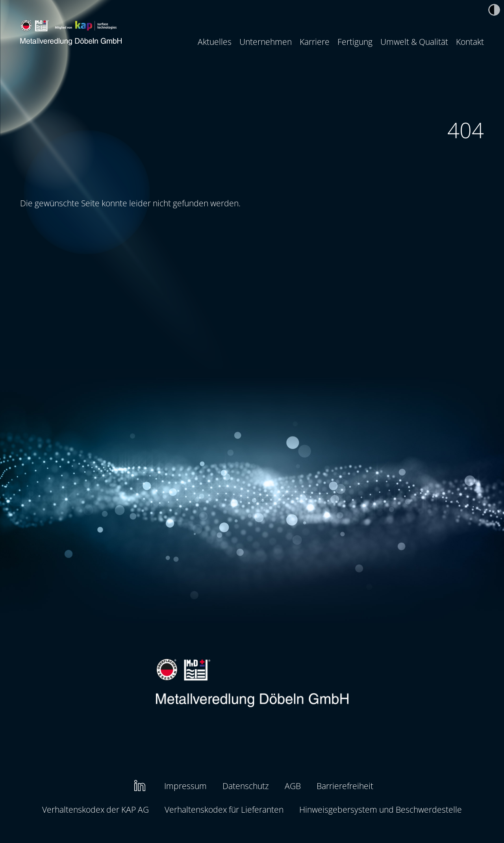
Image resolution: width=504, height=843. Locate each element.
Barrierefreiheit (345, 786)
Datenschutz (246, 786)
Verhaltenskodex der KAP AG (95, 809)
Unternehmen (266, 42)
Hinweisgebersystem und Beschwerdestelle (381, 809)
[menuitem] (215, 42)
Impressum (185, 786)
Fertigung (355, 42)
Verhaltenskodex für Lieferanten (224, 809)
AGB (293, 786)
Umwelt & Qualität (414, 42)
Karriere (315, 42)
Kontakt (470, 42)
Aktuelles (215, 42)
